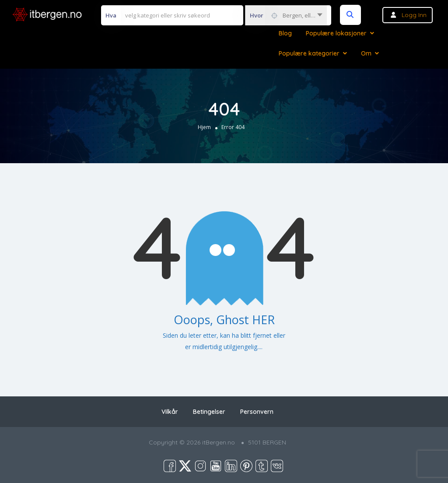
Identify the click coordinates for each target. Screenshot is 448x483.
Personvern (257, 412)
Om (366, 53)
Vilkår (170, 412)
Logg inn (414, 15)
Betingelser (209, 412)
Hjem (204, 127)
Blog (285, 33)
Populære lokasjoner (336, 33)
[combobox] (286, 15)
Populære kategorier (309, 53)
